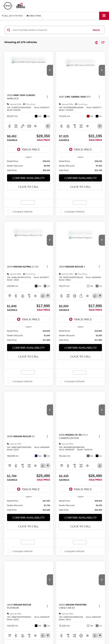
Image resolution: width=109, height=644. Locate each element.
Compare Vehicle (23, 212)
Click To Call (28, 187)
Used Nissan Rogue (18, 640)
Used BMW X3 (15, 625)
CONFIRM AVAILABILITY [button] (28, 178)
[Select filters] (96, 42)
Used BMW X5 (15, 628)
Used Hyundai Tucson (19, 634)
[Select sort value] (102, 42)
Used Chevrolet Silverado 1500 (23, 631)
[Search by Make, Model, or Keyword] (51, 30)
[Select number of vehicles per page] (96, 570)
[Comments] (48, 126)
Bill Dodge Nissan (13, 609)
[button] (12, 16)
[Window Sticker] (48, 296)
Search (96, 30)
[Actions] (47, 97)
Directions (34, 16)
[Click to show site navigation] (104, 16)
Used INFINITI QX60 (18, 637)
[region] (29, 166)
